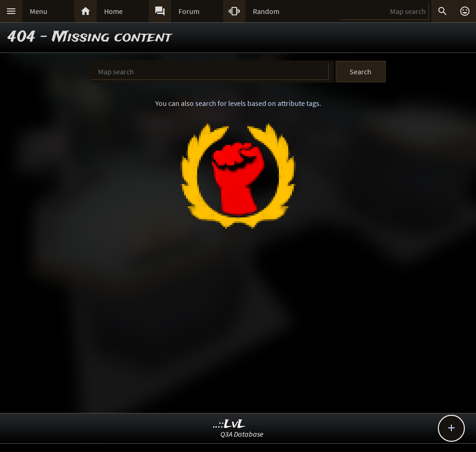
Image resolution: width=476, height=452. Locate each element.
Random (266, 11)
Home (113, 11)
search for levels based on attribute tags (257, 103)
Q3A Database (242, 434)
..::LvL (229, 424)
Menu (39, 11)
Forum (189, 11)
